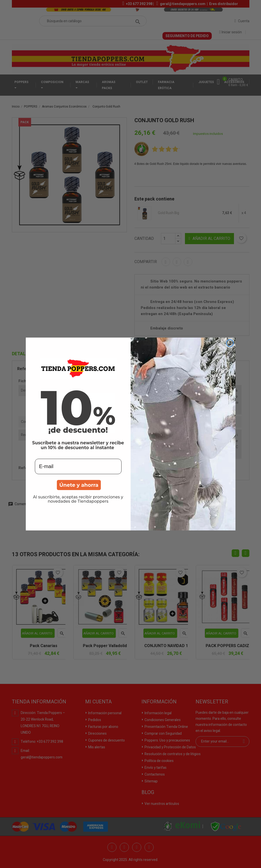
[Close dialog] (230, 343)
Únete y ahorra (79, 485)
